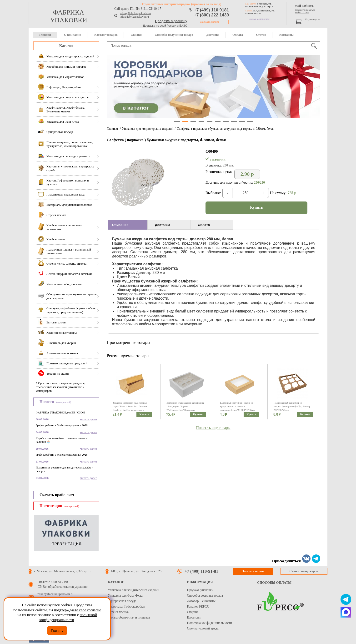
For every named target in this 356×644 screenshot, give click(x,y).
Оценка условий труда (203, 628)
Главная (45, 35)
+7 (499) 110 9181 (211, 10)
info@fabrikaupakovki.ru (134, 17)
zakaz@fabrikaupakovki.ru (135, 13)
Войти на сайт (302, 13)
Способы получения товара (174, 35)
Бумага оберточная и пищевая (129, 617)
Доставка (213, 35)
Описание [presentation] (120, 225)
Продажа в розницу (171, 21)
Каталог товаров (106, 35)
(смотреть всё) (64, 402)
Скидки (136, 35)
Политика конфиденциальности (209, 623)
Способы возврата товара (205, 596)
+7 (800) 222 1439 (211, 15)
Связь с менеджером (259, 19)
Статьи (261, 35)
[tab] (128, 225)
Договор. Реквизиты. (202, 601)
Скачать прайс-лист (57, 495)
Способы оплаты (274, 583)
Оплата (238, 35)
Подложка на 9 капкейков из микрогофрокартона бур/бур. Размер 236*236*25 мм (292, 406)
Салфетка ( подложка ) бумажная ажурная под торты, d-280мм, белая (226, 129)
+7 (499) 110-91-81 (201, 571)
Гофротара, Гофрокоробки (126, 606)
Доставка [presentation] (162, 225)
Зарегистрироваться (305, 10)
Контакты (286, 35)
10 (250, 121)
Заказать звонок (210, 22)
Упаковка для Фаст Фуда (125, 596)
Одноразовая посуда (122, 601)
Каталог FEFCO (198, 606)
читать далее (89, 419)
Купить (256, 207)
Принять (57, 631)
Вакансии (194, 617)
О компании (73, 35)
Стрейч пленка (118, 612)
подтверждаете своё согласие (77, 610)
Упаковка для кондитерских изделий (148, 129)
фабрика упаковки (69, 16)
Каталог (66, 46)
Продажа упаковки (200, 590)
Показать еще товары (213, 428)
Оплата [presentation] (204, 225)
